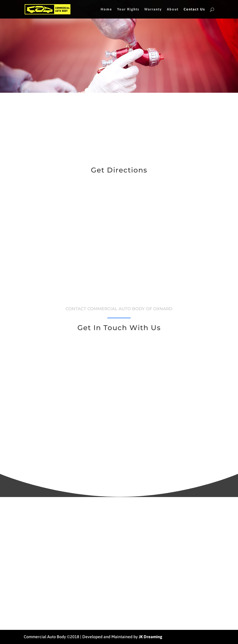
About (173, 9)
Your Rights (128, 9)
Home (106, 9)
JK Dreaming (150, 637)
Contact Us (194, 9)
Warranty (153, 9)
